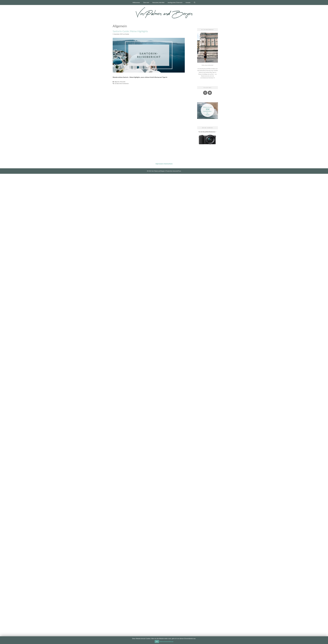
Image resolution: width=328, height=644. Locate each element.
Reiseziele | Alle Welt (158, 2)
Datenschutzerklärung (166, 641)
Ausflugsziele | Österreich (175, 2)
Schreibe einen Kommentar (122, 84)
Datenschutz (168, 164)
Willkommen (136, 2)
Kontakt (188, 2)
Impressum (160, 164)
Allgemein (117, 82)
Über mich (146, 2)
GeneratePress (177, 171)
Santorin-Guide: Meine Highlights (130, 31)
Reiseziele (123, 82)
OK (157, 642)
